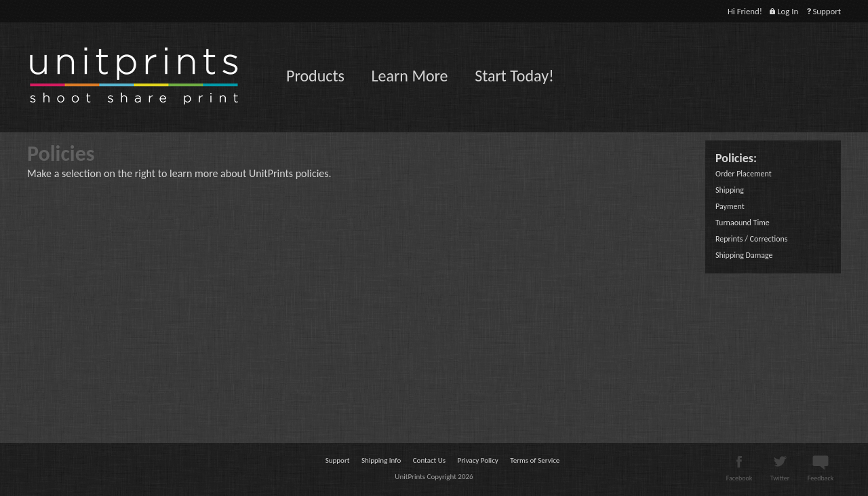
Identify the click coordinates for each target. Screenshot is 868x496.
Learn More (409, 76)
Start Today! (514, 76)
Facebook (739, 474)
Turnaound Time (743, 223)
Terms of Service (535, 460)
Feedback (821, 474)
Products (315, 76)
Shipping (730, 190)
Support (823, 11)
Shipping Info (381, 460)
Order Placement (744, 174)
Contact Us (429, 460)
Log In (784, 11)
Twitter (780, 474)
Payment (730, 206)
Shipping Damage (744, 255)
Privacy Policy (478, 460)
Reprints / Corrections (751, 239)
